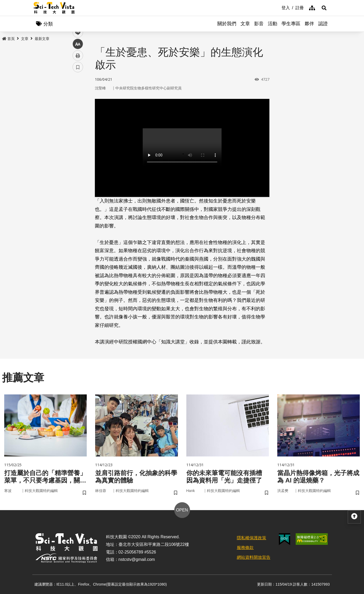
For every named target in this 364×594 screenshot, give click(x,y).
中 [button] (78, 135)
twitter (78, 112)
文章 (245, 24)
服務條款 (245, 548)
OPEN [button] (182, 510)
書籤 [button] (78, 158)
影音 (259, 24)
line (76, 124)
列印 (78, 147)
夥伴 (309, 24)
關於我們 (227, 24)
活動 (273, 24)
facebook (78, 101)
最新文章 (42, 39)
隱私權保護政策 (252, 538)
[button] (324, 8)
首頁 (8, 39)
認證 (323, 24)
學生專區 (291, 24)
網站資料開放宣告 (254, 557)
